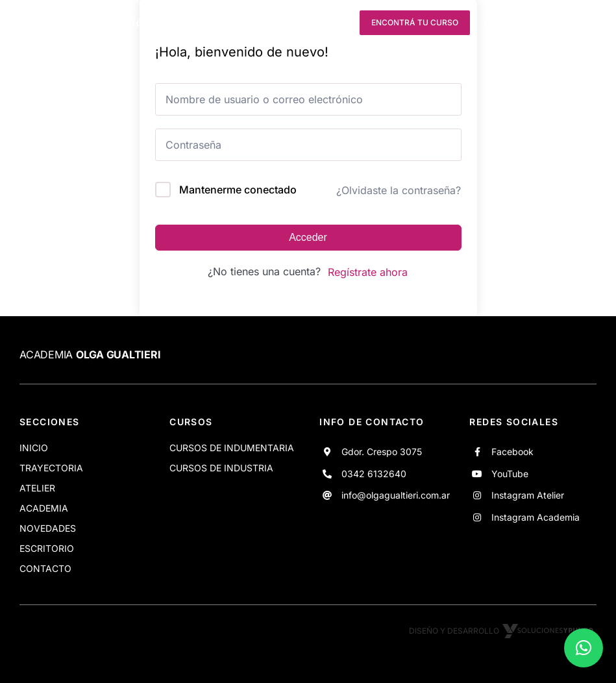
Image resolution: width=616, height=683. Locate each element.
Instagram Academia (536, 517)
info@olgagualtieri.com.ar (396, 495)
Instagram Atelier (528, 495)
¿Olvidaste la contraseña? (399, 190)
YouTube (510, 474)
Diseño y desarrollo (503, 631)
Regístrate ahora (368, 272)
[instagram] (314, 23)
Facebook (512, 452)
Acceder (308, 237)
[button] (584, 648)
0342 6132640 (374, 474)
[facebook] (266, 23)
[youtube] (290, 23)
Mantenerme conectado (238, 190)
